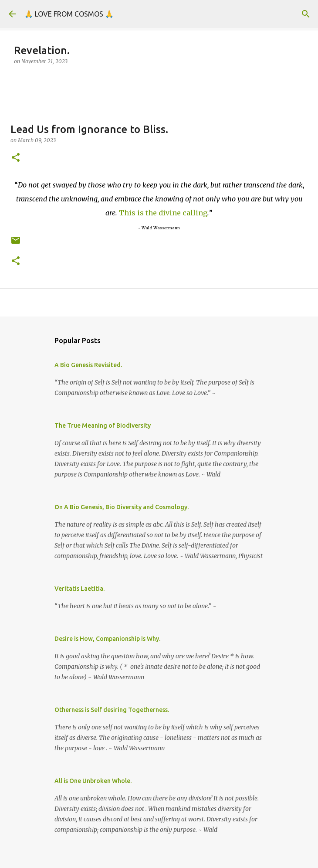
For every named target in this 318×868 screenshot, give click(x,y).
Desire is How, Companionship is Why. (107, 639)
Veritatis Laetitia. (79, 589)
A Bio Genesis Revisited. (88, 365)
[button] (16, 158)
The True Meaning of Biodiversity (103, 425)
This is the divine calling (163, 213)
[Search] (306, 14)
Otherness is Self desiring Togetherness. (112, 710)
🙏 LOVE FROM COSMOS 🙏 (69, 14)
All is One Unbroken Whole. (93, 781)
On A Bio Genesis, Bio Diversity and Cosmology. (122, 507)
